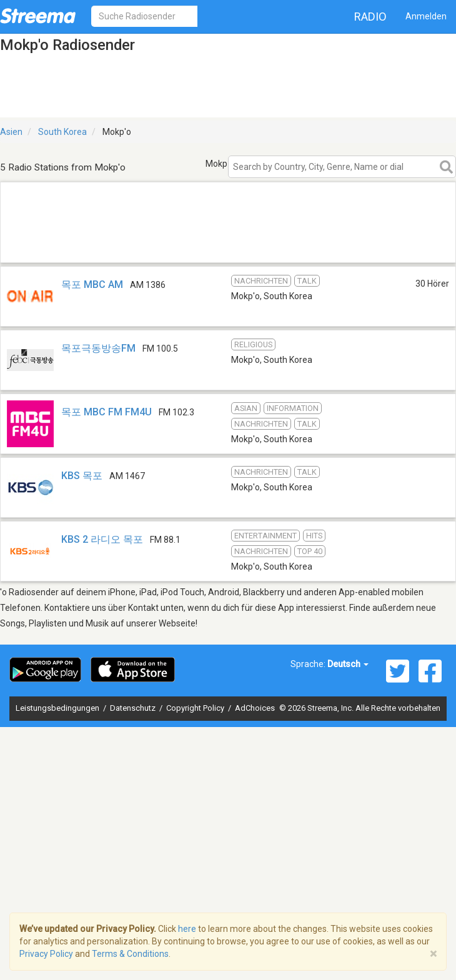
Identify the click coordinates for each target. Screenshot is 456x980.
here (187, 929)
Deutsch (348, 664)
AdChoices (255, 708)
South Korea (62, 132)
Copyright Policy (196, 708)
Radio (370, 17)
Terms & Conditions (130, 954)
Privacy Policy (46, 954)
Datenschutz (134, 708)
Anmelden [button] (426, 16)
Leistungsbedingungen (58, 708)
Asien (11, 132)
